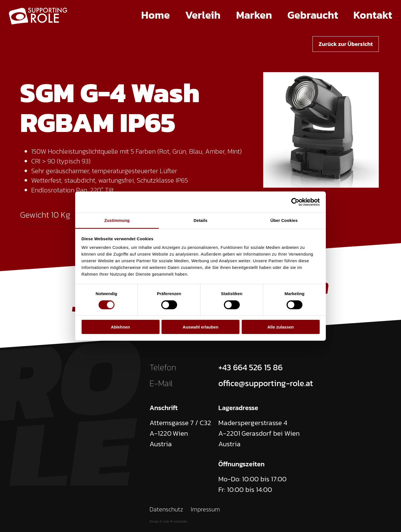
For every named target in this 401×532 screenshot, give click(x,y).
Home (156, 15)
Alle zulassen (281, 327)
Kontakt (373, 15)
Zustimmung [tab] (117, 220)
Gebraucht (313, 15)
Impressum (205, 509)
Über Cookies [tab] (284, 220)
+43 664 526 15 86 (250, 367)
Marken (254, 15)
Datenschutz (166, 509)
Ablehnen (120, 327)
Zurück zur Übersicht (346, 44)
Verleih (203, 15)
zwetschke (180, 521)
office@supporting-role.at (266, 383)
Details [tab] (200, 220)
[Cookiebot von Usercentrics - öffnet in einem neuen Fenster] (295, 202)
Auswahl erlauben (200, 327)
